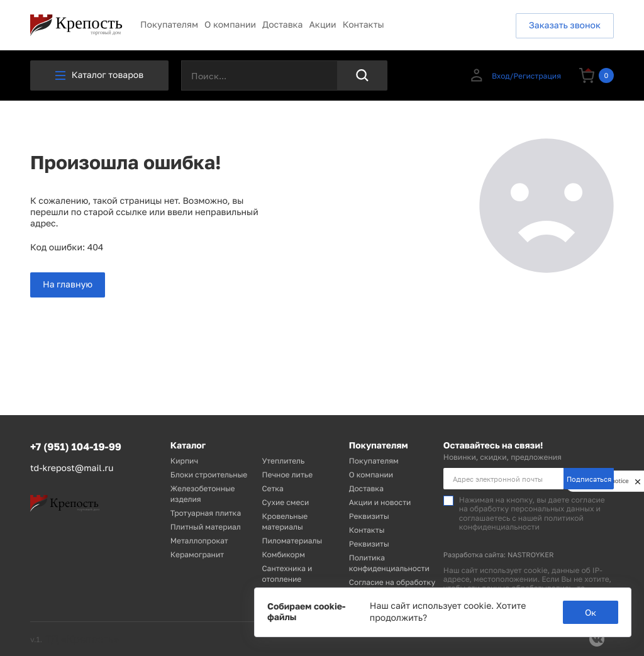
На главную (68, 285)
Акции (322, 25)
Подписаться (589, 479)
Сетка (272, 488)
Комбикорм (283, 554)
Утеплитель (283, 461)
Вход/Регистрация (515, 75)
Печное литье (287, 475)
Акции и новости (380, 502)
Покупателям (169, 25)
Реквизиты (369, 516)
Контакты (364, 25)
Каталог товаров (99, 75)
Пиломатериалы (292, 541)
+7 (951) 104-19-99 (76, 447)
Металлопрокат (199, 541)
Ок (591, 612)
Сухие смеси (285, 502)
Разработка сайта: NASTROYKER (499, 555)
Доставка (282, 25)
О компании (230, 25)
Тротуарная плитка (206, 513)
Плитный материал (206, 527)
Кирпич (184, 461)
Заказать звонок (565, 25)
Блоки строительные (209, 475)
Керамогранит (197, 554)
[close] (638, 481)
